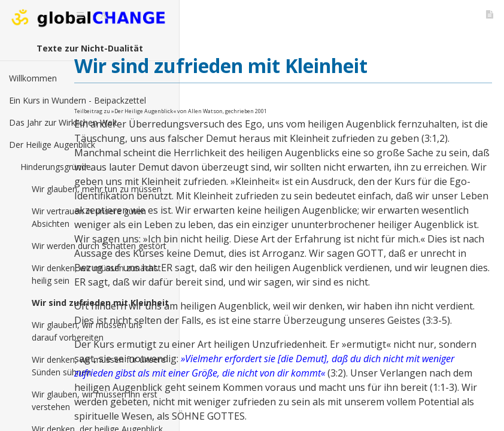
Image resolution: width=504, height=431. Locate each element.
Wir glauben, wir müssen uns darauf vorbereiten (87, 331)
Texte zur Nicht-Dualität (90, 48)
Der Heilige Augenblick (52, 145)
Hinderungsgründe (56, 167)
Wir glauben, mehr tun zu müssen (97, 189)
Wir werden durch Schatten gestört (99, 246)
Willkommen (33, 78)
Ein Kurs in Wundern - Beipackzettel (78, 100)
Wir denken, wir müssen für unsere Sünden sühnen (99, 366)
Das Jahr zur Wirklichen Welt (63, 122)
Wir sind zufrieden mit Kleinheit (100, 303)
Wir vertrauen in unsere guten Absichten (89, 217)
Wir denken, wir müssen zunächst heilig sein (96, 274)
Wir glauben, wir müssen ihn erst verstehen (95, 400)
